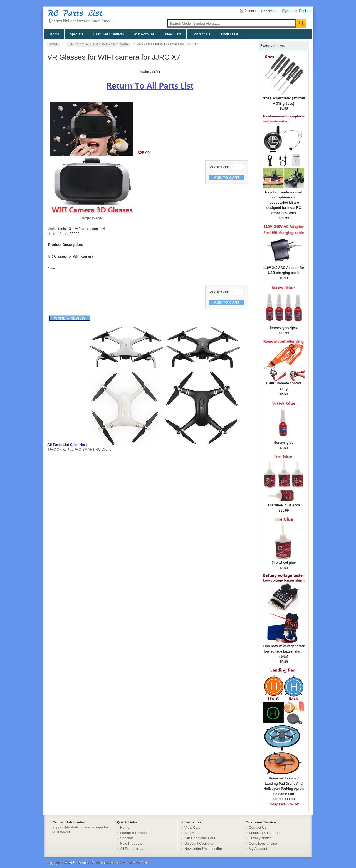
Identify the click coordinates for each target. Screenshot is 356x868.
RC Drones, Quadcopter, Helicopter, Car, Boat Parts (111, 862)
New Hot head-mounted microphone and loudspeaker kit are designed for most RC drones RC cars (284, 201)
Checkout (268, 11)
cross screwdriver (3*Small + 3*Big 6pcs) (284, 99)
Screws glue (284, 441)
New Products (131, 843)
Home (54, 34)
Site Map (191, 833)
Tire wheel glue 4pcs (284, 503)
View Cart (173, 34)
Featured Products (108, 34)
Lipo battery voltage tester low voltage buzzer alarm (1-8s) (284, 649)
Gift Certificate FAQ (200, 838)
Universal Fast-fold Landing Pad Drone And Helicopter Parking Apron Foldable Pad (284, 784)
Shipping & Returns (264, 833)
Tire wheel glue (284, 561)
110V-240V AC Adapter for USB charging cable (284, 269)
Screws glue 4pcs (284, 326)
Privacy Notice (260, 838)
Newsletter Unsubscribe (203, 849)
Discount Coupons (199, 843)
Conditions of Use (263, 843)
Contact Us (201, 34)
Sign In (287, 11)
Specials (76, 34)
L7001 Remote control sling (284, 384)
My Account (144, 34)
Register (305, 11)
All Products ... (132, 849)
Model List (229, 34)
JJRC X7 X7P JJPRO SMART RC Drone (98, 44)
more (281, 46)
